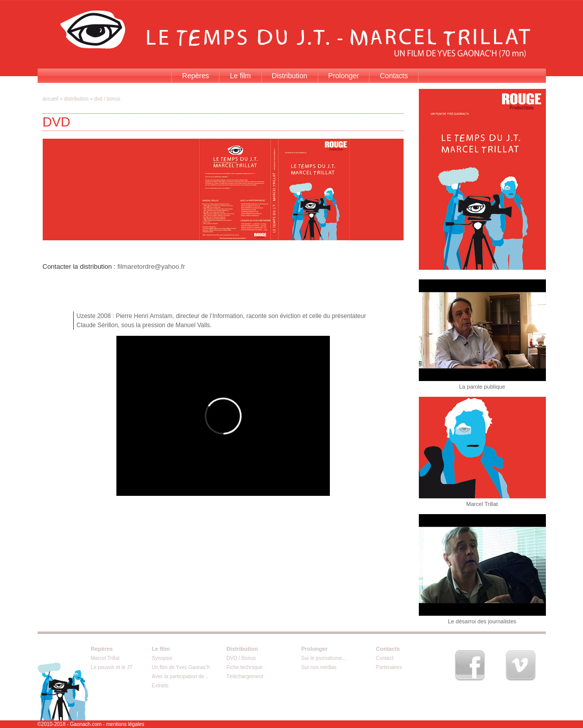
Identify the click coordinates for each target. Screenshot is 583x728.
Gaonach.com (86, 724)
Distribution (290, 76)
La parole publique (482, 387)
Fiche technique (245, 667)
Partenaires (389, 667)
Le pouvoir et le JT (112, 667)
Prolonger (344, 76)
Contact (385, 658)
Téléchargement (245, 676)
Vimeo (520, 666)
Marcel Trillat (482, 504)
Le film (240, 76)
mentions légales (125, 724)
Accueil (51, 99)
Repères (195, 76)
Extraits (160, 686)
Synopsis (162, 658)
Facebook (470, 666)
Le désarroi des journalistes (482, 621)
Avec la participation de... (180, 676)
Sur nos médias (319, 667)
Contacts (394, 76)
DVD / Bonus (241, 658)
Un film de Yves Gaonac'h (181, 667)
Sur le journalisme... (324, 658)
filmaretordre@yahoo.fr (151, 266)
